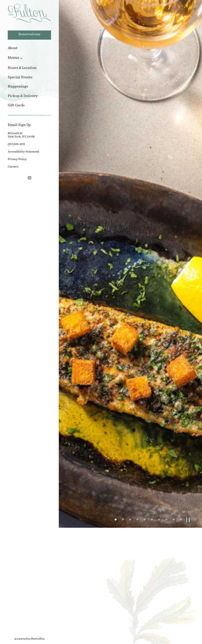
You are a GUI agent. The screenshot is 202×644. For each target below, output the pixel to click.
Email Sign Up (29, 125)
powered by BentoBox (37, 638)
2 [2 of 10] (123, 475)
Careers (13, 167)
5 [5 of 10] (145, 475)
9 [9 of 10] (174, 475)
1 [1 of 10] (116, 475)
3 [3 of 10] (130, 475)
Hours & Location (22, 68)
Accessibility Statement (24, 152)
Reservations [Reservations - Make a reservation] (29, 34)
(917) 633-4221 (16, 144)
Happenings (18, 87)
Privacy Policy (18, 159)
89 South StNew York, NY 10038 (22, 135)
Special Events (20, 77)
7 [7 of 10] (159, 475)
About (13, 48)
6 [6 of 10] (152, 475)
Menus (13, 58)
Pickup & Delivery (24, 96)
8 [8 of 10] (166, 475)
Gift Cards (17, 105)
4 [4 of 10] (137, 475)
